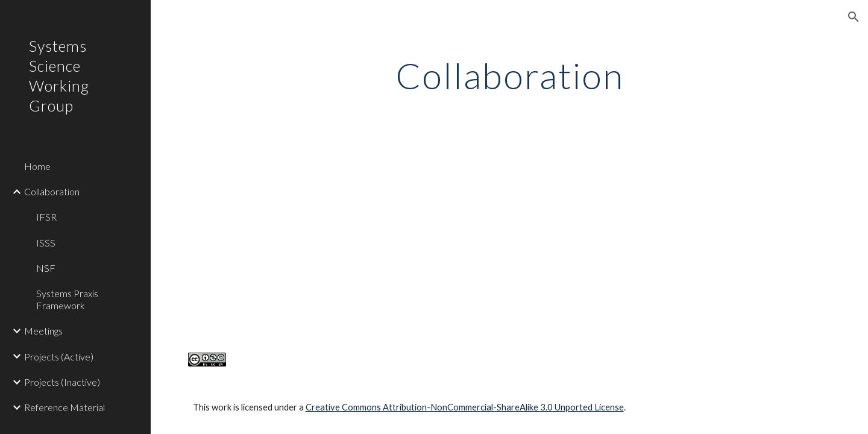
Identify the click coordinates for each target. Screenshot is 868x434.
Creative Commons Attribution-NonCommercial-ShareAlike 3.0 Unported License (465, 407)
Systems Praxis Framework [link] (67, 299)
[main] (510, 75)
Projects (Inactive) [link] (62, 382)
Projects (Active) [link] (59, 357)
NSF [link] (46, 268)
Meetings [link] (43, 331)
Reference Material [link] (64, 407)
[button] (854, 17)
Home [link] (37, 166)
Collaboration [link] (52, 191)
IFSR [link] (46, 217)
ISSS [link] (46, 243)
